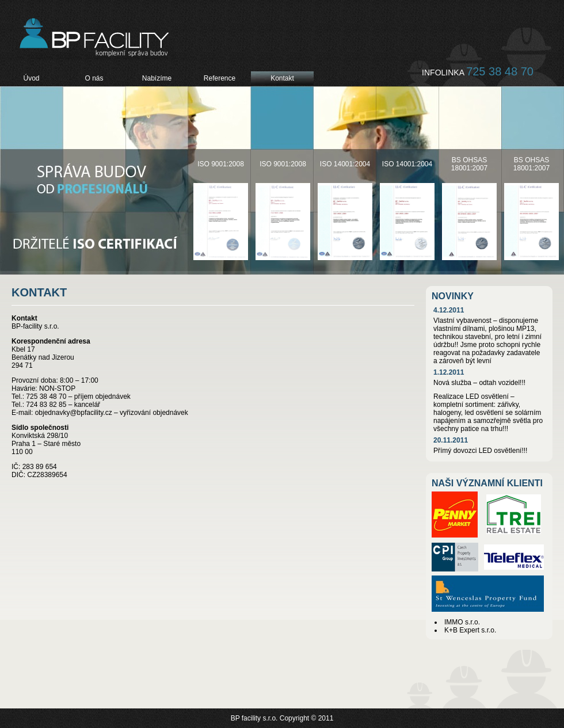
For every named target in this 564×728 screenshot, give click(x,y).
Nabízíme (157, 78)
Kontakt (282, 78)
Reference (220, 78)
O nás (94, 78)
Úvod (31, 78)
